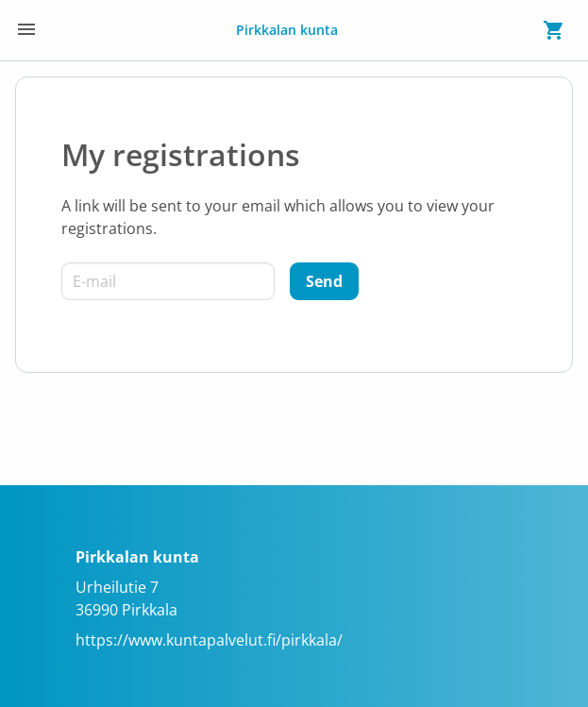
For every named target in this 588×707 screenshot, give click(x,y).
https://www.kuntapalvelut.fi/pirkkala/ (209, 640)
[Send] (324, 281)
